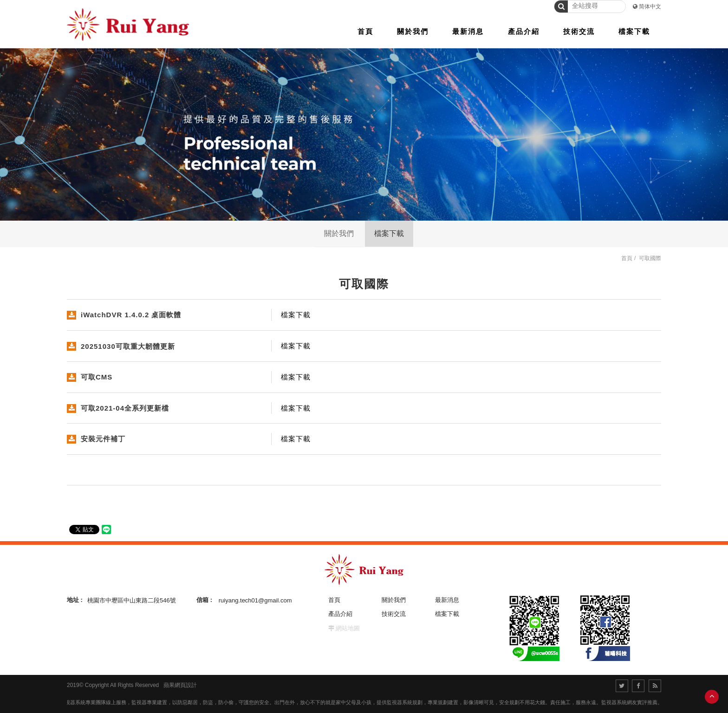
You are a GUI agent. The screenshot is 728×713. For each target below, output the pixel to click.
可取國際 (650, 258)
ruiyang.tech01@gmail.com (255, 600)
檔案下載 (389, 233)
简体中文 (650, 7)
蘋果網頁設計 (180, 685)
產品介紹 (340, 614)
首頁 (627, 258)
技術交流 (394, 614)
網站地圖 (348, 628)
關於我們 (339, 233)
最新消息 (447, 600)
